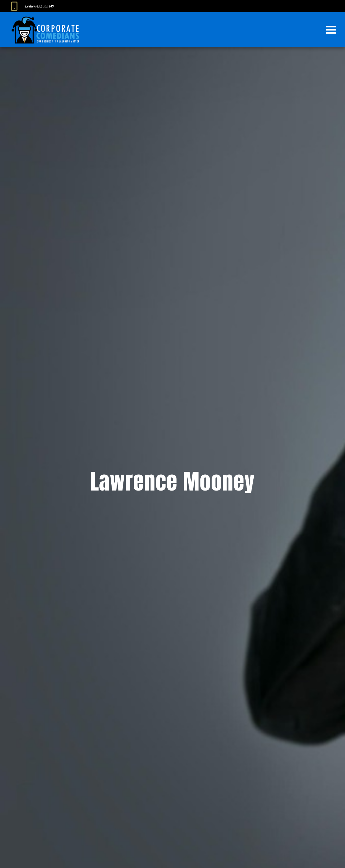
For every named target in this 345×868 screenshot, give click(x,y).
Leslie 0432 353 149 (39, 6)
